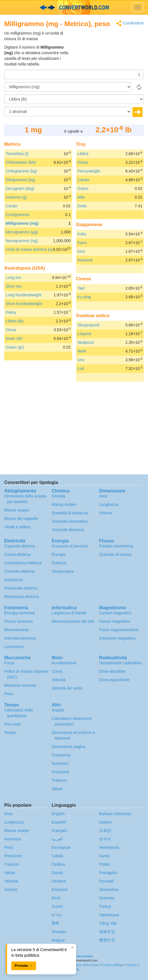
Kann (82, 243)
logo (74, 7)
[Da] (68, 87)
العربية (57, 839)
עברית (57, 915)
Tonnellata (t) (17, 154)
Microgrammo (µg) (22, 232)
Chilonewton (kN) (21, 162)
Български (61, 847)
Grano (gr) (15, 347)
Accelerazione (64, 663)
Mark (82, 351)
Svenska (107, 898)
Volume (106, 513)
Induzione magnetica (117, 638)
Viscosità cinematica (69, 521)
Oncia (11, 330)
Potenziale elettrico (21, 588)
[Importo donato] (74, 74)
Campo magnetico (115, 613)
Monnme (85, 260)
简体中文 (107, 932)
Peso (9, 694)
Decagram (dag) (20, 188)
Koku (82, 234)
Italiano (106, 822)
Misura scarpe (17, 510)
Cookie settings (113, 965)
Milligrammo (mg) (22, 223)
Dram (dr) (14, 338)
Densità (58, 496)
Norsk (104, 856)
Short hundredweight (24, 304)
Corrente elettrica (19, 571)
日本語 (105, 831)
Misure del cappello (21, 519)
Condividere (130, 23)
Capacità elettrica (19, 546)
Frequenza (61, 755)
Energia (58, 554)
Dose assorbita (112, 671)
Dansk (57, 873)
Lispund (84, 334)
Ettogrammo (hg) (20, 180)
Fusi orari (12, 724)
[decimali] (68, 112)
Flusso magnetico (115, 621)
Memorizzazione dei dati (73, 621)
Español (59, 822)
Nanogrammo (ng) (22, 241)
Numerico (60, 763)
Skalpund (86, 342)
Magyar (58, 940)
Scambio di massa (115, 554)
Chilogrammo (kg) (21, 171)
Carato (12, 206)
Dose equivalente (114, 680)
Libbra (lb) (15, 321)
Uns (81, 360)
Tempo (10, 733)
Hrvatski (59, 932)
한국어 (105, 839)
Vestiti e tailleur (17, 527)
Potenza (59, 563)
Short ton (14, 286)
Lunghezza (109, 504)
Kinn (81, 251)
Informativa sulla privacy (83, 965)
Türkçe (105, 906)
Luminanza (14, 647)
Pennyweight (89, 171)
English (58, 814)
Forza (9, 663)
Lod (81, 369)
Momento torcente (20, 685)
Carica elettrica (17, 554)
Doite (82, 206)
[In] (74, 99)
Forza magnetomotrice (119, 630)
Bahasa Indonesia (115, 814)
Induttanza (13, 580)
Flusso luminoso (18, 621)
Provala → (24, 966)
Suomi (57, 906)
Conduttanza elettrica (23, 563)
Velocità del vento (67, 688)
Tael (81, 288)
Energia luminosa (19, 613)
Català (57, 856)
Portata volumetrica (116, 546)
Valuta (57, 789)
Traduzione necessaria (76, 956)
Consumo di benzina (70, 546)
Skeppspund (89, 325)
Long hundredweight (24, 295)
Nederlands (109, 847)
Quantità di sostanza (70, 513)
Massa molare (64, 504)
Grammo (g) (16, 197)
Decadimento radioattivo (121, 663)
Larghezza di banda (69, 613)
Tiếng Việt (108, 923)
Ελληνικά (59, 890)
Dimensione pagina (69, 747)
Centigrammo (17, 215)
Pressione (60, 772)
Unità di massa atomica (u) (29, 249)
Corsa (57, 671)
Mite (81, 197)
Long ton (13, 278)
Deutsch (59, 881)
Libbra (83, 154)
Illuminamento (16, 630)
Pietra (11, 312)
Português (108, 873)
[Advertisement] (109, 44)
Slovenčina (109, 890)
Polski (104, 864)
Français (59, 831)
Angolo (58, 710)
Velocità (58, 680)
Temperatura (63, 571)
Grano (83, 188)
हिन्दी (55, 923)
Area (103, 496)
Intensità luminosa (20, 638)
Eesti (56, 898)
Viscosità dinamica (68, 530)
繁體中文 (107, 940)
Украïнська (109, 915)
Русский (107, 881)
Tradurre (59, 780)
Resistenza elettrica (21, 597)
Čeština (58, 864)
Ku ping (84, 297)
